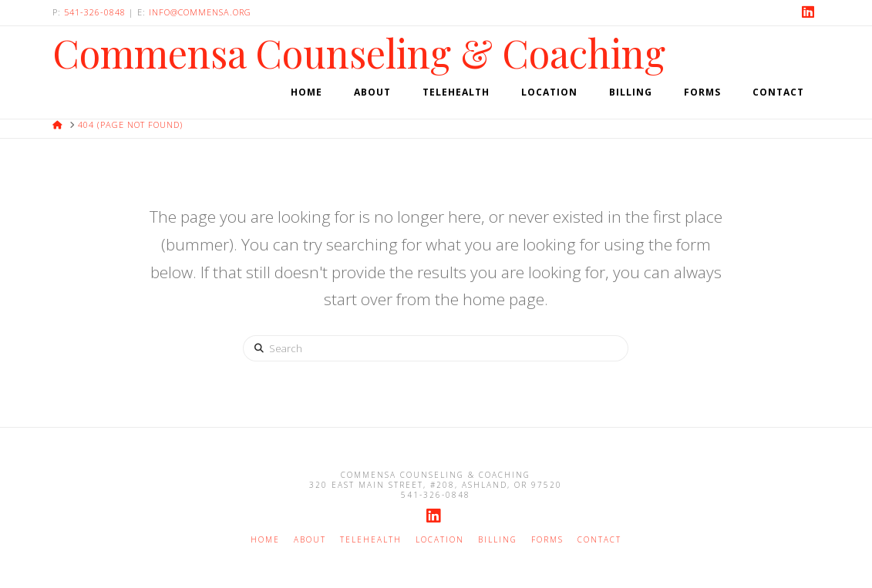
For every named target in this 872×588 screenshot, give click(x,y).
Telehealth (371, 540)
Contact (599, 540)
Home (265, 540)
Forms (547, 540)
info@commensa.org (200, 12)
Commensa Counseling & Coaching (359, 53)
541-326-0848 (95, 12)
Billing (498, 540)
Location (440, 540)
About (310, 540)
